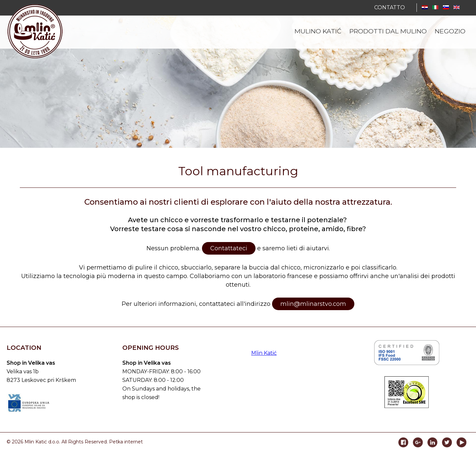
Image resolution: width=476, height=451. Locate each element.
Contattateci (229, 248)
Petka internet (126, 442)
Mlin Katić (264, 353)
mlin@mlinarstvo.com (313, 304)
